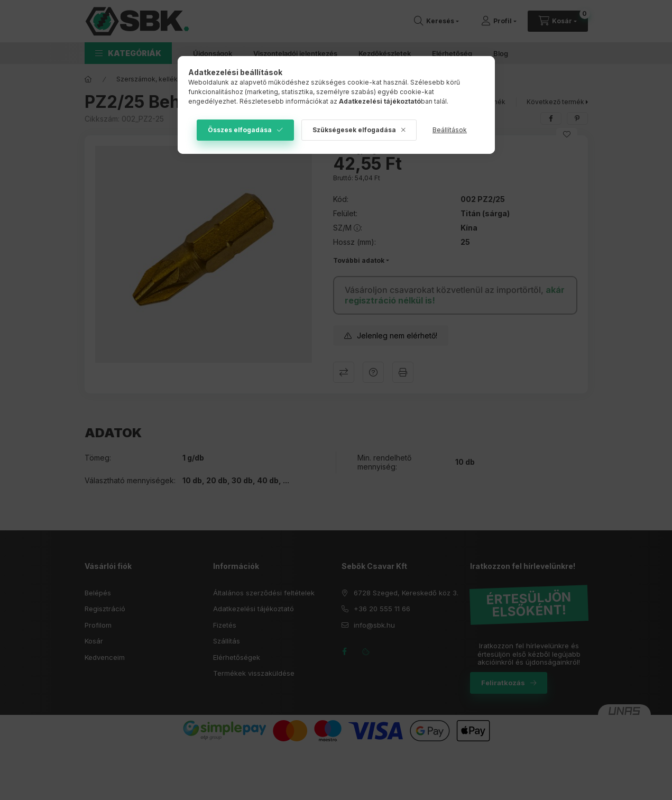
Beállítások (450, 130)
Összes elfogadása (240, 130)
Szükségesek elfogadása (354, 130)
